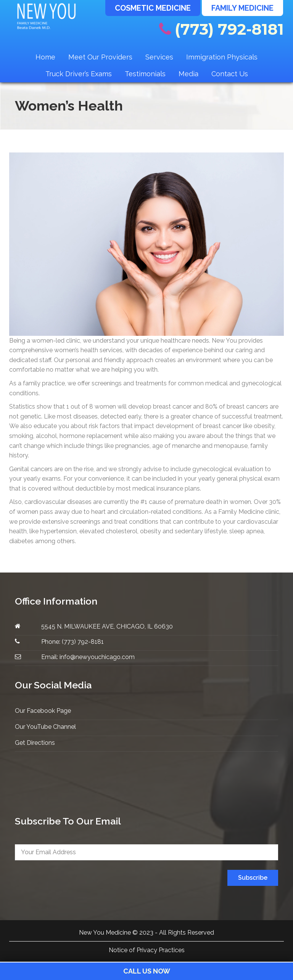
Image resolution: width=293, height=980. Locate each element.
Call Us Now (147, 971)
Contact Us (230, 74)
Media (188, 74)
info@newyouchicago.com (97, 657)
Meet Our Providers (100, 57)
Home (45, 57)
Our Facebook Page (43, 711)
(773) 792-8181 (221, 29)
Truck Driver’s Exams (79, 74)
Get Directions (35, 743)
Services (159, 57)
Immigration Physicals (222, 57)
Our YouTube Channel (45, 727)
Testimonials (145, 74)
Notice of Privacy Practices (147, 950)
